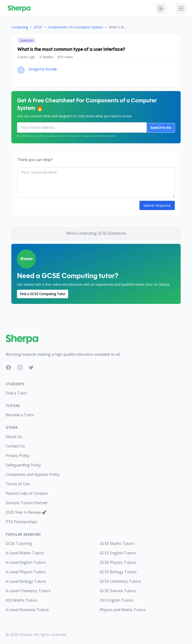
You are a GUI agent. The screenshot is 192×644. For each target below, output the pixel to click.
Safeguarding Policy (23, 464)
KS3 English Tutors (117, 599)
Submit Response (157, 205)
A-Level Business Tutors (27, 609)
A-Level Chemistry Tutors (28, 590)
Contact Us (15, 445)
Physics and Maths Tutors (123, 609)
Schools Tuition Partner (27, 502)
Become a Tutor (20, 414)
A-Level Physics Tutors (26, 571)
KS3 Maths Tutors (22, 599)
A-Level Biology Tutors (26, 580)
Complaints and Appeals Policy (33, 473)
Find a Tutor (17, 392)
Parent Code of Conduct (27, 492)
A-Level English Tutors (26, 561)
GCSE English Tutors (118, 552)
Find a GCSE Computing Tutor (43, 293)
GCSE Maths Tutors (117, 543)
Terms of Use (18, 483)
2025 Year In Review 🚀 (26, 511)
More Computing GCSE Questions (96, 232)
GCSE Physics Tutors (118, 561)
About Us (14, 436)
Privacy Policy (17, 455)
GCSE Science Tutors (118, 590)
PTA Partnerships (21, 521)
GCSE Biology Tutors (118, 571)
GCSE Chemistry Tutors (120, 580)
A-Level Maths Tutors (25, 552)
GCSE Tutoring (19, 543)
